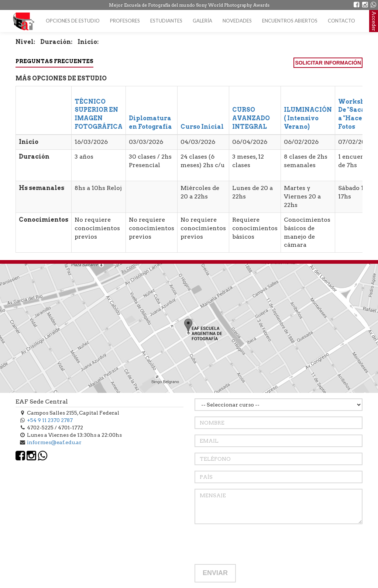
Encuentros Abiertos (290, 21)
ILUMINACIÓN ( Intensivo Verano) (308, 118)
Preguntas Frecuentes (54, 61)
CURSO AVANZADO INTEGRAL (251, 118)
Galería (202, 21)
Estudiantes (166, 21)
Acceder (374, 21)
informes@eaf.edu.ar (54, 442)
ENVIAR (215, 573)
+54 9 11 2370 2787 (50, 420)
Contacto (341, 21)
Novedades (237, 21)
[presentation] (251, 544)
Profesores (125, 21)
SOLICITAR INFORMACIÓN (328, 63)
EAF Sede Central (42, 402)
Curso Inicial (202, 127)
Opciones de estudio (73, 21)
